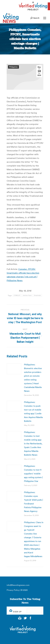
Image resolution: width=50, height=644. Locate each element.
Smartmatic (37, 295)
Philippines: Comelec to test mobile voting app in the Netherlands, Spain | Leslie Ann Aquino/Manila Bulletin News (33, 443)
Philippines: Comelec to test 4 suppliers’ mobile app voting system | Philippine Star (33, 474)
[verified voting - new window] (33, 11)
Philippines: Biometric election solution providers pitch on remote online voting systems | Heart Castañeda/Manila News (33, 378)
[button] (35, 18)
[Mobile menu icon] (45, 18)
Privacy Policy (13, 590)
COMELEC (17, 295)
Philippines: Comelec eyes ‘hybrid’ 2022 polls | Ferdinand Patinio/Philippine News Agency (33, 502)
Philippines (13, 67)
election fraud (27, 295)
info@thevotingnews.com (18, 585)
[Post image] (14, 369)
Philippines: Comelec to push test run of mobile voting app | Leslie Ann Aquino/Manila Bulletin (33, 412)
